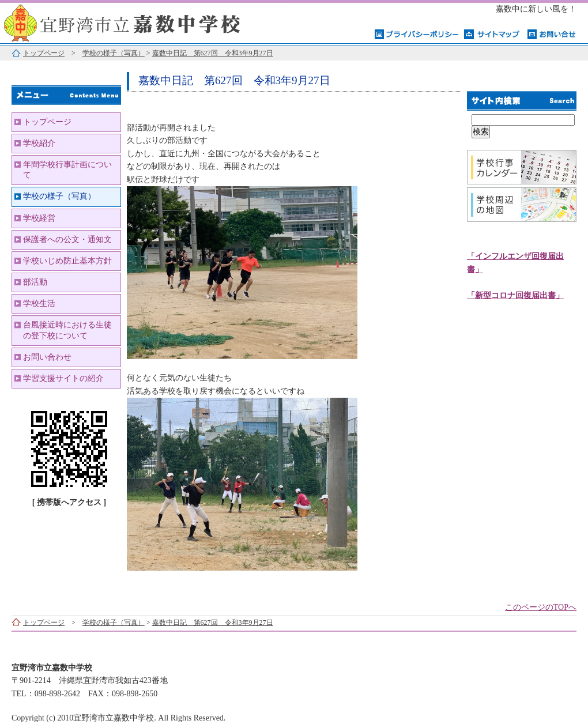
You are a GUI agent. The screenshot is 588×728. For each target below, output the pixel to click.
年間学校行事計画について (67, 170)
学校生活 (39, 303)
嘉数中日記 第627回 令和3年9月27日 (213, 53)
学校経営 (39, 218)
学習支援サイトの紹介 (63, 378)
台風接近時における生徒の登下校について (67, 330)
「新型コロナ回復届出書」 (515, 295)
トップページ (44, 53)
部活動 (35, 282)
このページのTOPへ (541, 607)
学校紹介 (39, 143)
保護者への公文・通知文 (67, 239)
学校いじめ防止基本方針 (67, 261)
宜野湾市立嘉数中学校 (144, 22)
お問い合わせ (47, 357)
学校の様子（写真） (114, 53)
